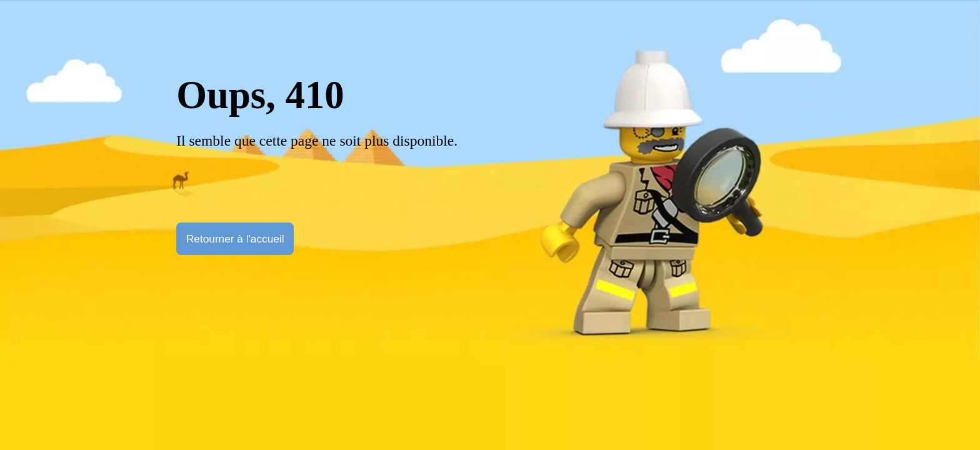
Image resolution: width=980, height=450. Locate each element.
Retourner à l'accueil (235, 239)
